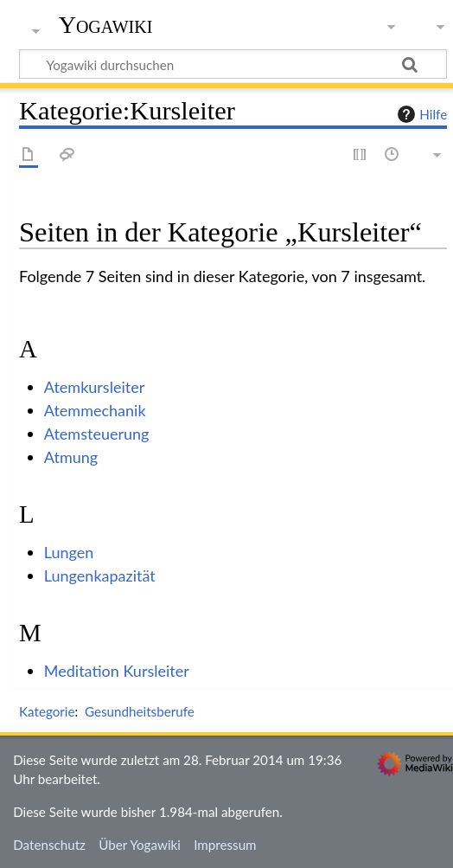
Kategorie (47, 711)
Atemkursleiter (94, 387)
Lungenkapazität (100, 575)
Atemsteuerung (97, 434)
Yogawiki (106, 25)
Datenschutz (49, 845)
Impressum (225, 845)
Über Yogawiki (140, 845)
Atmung (71, 457)
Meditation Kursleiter (117, 671)
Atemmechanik (95, 410)
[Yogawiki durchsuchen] (233, 64)
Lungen (69, 552)
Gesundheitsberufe (140, 711)
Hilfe (420, 114)
